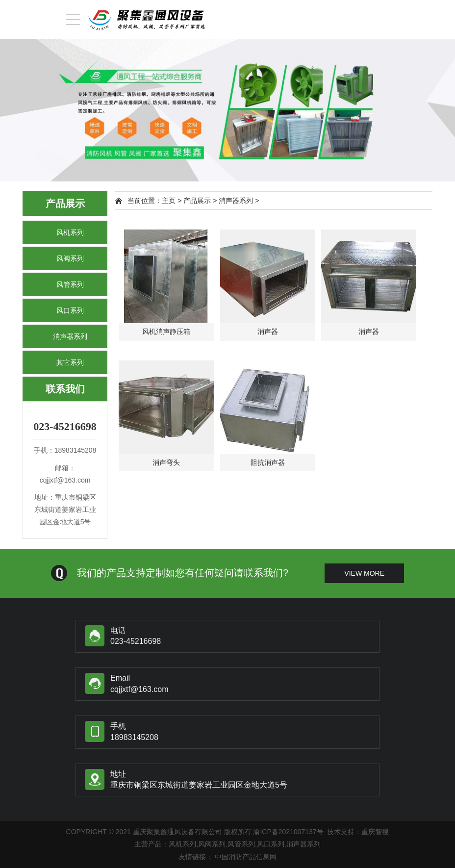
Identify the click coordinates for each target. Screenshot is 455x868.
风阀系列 (70, 258)
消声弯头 (166, 462)
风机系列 (70, 232)
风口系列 (70, 310)
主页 (169, 201)
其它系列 (70, 362)
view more (364, 573)
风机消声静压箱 (166, 332)
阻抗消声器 (268, 462)
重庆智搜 (375, 832)
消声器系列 (70, 336)
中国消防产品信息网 (246, 857)
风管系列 (70, 284)
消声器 (268, 332)
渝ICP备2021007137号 (288, 832)
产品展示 (197, 201)
